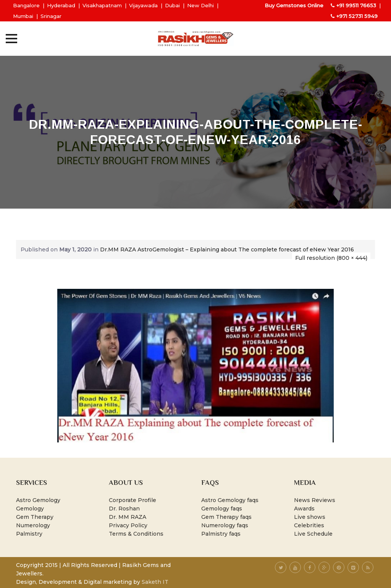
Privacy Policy (128, 525)
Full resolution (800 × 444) (331, 258)
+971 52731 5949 (357, 16)
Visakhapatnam (102, 5)
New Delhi (200, 5)
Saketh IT (155, 582)
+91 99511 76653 (356, 5)
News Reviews (315, 500)
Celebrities (309, 525)
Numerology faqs (225, 525)
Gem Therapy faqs (226, 517)
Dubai (172, 5)
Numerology (33, 525)
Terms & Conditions (136, 534)
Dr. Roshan (124, 509)
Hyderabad (61, 5)
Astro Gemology (38, 500)
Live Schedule (313, 534)
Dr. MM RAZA (128, 517)
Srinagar (51, 16)
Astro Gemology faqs (230, 500)
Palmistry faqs (221, 534)
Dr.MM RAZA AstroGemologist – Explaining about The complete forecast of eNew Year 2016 (227, 249)
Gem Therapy (35, 517)
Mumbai (23, 16)
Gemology (30, 509)
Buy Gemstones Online (294, 5)
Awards (304, 509)
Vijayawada (143, 5)
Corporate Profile (132, 500)
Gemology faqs (222, 509)
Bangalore (26, 5)
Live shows (310, 517)
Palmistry (29, 534)
